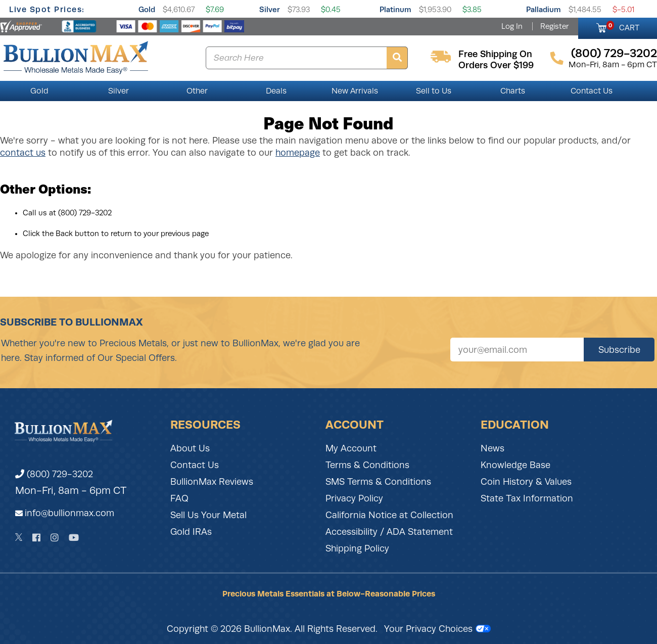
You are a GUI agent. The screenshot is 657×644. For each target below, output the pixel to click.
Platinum (395, 9)
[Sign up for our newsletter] (517, 350)
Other (197, 91)
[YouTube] (74, 538)
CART (623, 26)
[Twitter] (19, 537)
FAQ (179, 498)
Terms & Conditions (367, 465)
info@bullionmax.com (69, 513)
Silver (270, 9)
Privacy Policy (354, 498)
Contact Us (592, 91)
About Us (190, 448)
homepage (298, 153)
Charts (513, 91)
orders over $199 (496, 65)
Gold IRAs (191, 532)
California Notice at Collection (389, 515)
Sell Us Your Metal (208, 515)
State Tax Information (527, 498)
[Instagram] (55, 538)
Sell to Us (434, 91)
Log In (512, 26)
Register (554, 26)
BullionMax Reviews (212, 482)
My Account (351, 448)
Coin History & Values (526, 482)
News (492, 448)
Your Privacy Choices (437, 629)
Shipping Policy (357, 548)
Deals (276, 91)
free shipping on (495, 54)
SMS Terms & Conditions (378, 482)
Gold (147, 9)
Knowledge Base (515, 465)
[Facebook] (36, 538)
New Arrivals (355, 91)
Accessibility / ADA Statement (389, 532)
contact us (23, 153)
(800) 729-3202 (54, 474)
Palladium (544, 9)
